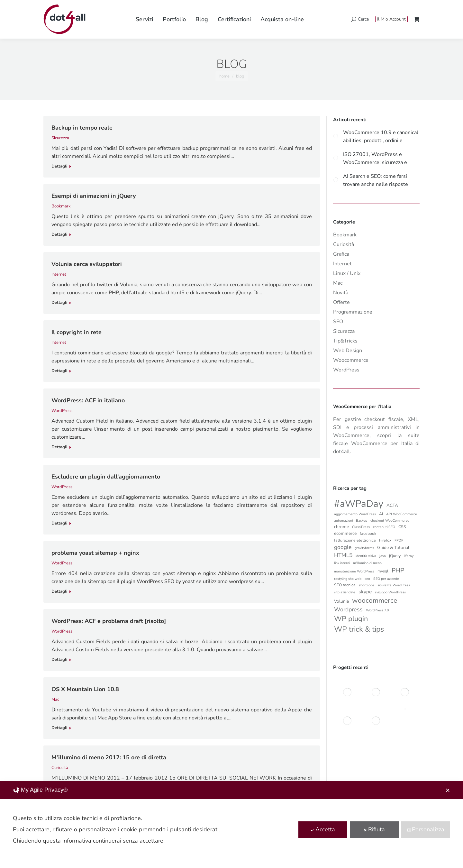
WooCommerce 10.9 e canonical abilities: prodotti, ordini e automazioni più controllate (381, 136)
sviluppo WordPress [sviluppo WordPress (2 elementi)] (390, 592)
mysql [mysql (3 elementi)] (383, 571)
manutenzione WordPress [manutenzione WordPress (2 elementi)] (354, 571)
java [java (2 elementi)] (383, 556)
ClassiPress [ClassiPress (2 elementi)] (361, 527)
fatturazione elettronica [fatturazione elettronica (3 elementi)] (355, 540)
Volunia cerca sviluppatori (87, 264)
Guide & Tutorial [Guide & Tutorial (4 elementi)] (393, 548)
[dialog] (232, 825)
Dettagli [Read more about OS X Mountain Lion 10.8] (59, 728)
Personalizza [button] (426, 829)
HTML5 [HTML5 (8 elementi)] (343, 555)
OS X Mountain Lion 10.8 (85, 689)
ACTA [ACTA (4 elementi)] (392, 505)
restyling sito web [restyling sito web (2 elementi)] (348, 579)
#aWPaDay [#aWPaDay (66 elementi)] (359, 504)
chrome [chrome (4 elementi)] (341, 527)
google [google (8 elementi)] (343, 547)
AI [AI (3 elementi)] (381, 514)
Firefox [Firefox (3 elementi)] (385, 540)
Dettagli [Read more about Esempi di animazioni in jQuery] (59, 235)
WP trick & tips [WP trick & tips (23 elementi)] (359, 629)
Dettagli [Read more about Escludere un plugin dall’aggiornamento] (59, 523)
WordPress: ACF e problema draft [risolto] (109, 621)
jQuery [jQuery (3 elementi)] (395, 556)
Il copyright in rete (77, 332)
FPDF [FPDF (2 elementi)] (399, 540)
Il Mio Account (391, 19)
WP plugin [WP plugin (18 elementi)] (351, 619)
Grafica (341, 254)
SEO (338, 322)
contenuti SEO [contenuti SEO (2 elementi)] (384, 527)
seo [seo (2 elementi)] (367, 579)
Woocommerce (351, 360)
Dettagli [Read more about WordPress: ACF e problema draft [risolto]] (59, 660)
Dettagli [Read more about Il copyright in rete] (59, 371)
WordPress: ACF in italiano (88, 400)
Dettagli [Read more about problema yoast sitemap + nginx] (59, 592)
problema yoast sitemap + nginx (95, 553)
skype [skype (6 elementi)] (365, 592)
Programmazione (353, 312)
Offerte (341, 302)
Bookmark (61, 206)
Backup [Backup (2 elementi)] (362, 521)
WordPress (62, 411)
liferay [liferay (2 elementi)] (409, 556)
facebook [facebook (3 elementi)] (368, 534)
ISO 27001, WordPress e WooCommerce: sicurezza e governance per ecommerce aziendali (375, 158)
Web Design (348, 351)
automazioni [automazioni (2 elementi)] (343, 521)
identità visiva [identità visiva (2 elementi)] (366, 556)
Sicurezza (60, 138)
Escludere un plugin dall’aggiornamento (106, 477)
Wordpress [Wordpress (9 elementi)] (348, 609)
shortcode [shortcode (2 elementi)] (367, 585)
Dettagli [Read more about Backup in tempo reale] (59, 166)
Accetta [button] (323, 829)
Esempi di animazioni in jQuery (94, 196)
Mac (55, 699)
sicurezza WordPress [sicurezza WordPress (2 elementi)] (394, 585)
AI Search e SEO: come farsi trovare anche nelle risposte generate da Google (376, 180)
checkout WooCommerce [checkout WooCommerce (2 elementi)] (390, 521)
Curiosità (60, 768)
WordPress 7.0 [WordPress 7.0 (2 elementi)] (377, 610)
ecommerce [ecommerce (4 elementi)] (345, 533)
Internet (59, 274)
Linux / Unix (347, 273)
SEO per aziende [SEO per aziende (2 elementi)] (386, 579)
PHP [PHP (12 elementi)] (398, 570)
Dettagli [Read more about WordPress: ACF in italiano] (59, 447)
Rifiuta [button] (374, 829)
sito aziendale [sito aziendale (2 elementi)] (345, 592)
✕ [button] (448, 790)
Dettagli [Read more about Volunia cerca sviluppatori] (59, 303)
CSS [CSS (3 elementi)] (402, 527)
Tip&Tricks (345, 341)
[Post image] (336, 136)
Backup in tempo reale (82, 128)
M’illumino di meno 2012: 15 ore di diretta (109, 757)
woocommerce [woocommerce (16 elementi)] (375, 600)
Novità (341, 293)
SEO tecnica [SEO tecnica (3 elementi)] (345, 585)
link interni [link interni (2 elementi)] (342, 563)
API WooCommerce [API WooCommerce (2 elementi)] (402, 514)
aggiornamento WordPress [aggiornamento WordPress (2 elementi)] (355, 514)
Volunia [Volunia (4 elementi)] (341, 601)
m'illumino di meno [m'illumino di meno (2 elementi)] (367, 563)
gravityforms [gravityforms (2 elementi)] (364, 548)
